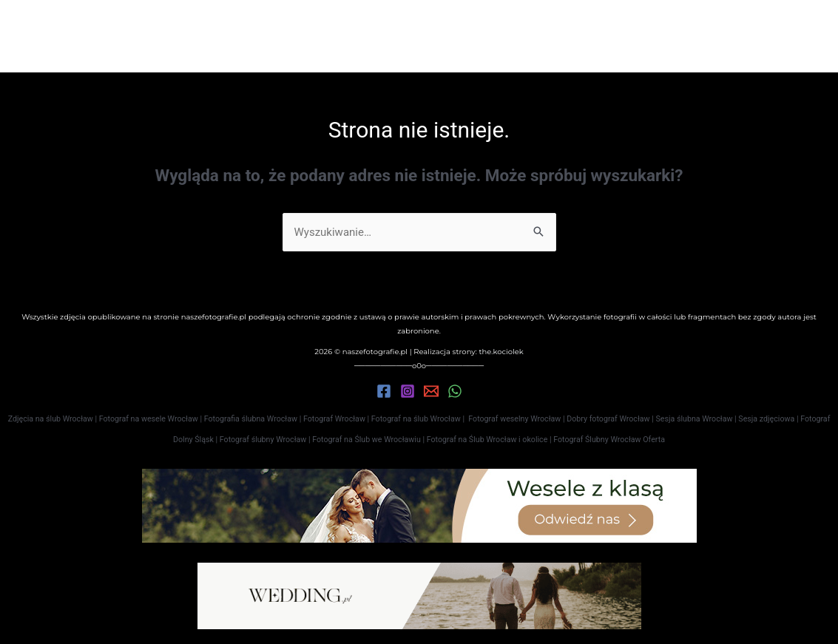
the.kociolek (501, 352)
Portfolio (346, 36)
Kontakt (499, 36)
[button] (758, 36)
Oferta (426, 36)
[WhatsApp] (455, 391)
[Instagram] (408, 391)
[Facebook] (384, 391)
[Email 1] (431, 391)
